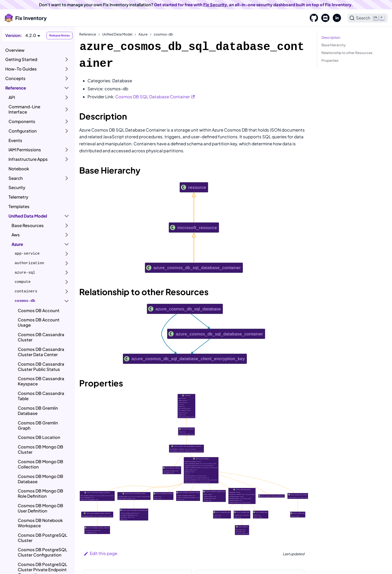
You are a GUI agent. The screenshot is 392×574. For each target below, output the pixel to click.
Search (16, 178)
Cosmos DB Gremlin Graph (38, 425)
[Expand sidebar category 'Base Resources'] (67, 225)
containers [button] (26, 291)
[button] (33, 35)
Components (22, 121)
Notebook (19, 169)
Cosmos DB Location (39, 437)
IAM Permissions (25, 150)
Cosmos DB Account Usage (39, 322)
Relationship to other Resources (347, 53)
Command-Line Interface (24, 109)
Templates (19, 206)
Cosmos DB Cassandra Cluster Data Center (41, 352)
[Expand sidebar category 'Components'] (67, 122)
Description (331, 37)
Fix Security (215, 5)
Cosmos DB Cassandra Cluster (41, 337)
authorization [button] (29, 263)
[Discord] (324, 18)
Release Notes (59, 35)
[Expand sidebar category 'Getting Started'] (67, 60)
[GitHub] (312, 18)
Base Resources (28, 225)
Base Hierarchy (333, 45)
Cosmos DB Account (39, 311)
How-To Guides (21, 69)
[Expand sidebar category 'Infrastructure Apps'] (67, 159)
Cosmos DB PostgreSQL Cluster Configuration (42, 552)
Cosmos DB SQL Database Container (155, 97)
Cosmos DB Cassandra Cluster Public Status (41, 367)
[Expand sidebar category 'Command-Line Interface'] (67, 109)
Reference (16, 88)
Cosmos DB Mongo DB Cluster (40, 449)
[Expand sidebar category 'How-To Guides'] (67, 69)
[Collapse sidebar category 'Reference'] (67, 88)
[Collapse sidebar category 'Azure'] (67, 244)
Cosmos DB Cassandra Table (41, 396)
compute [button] (23, 282)
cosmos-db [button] (25, 301)
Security (17, 187)
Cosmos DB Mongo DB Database (40, 479)
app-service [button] (27, 254)
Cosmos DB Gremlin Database (38, 411)
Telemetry (18, 197)
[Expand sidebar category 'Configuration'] (67, 131)
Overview (15, 50)
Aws (16, 235)
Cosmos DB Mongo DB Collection (40, 464)
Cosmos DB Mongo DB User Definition (40, 508)
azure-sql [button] (25, 273)
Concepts (15, 78)
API (12, 97)
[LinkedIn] (335, 18)
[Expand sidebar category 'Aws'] (67, 235)
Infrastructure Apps (28, 159)
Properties (330, 60)
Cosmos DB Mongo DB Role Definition (40, 493)
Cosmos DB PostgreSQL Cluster (42, 538)
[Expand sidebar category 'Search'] (67, 178)
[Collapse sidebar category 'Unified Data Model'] (67, 216)
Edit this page (100, 553)
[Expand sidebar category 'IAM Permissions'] (67, 150)
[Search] (368, 18)
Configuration (23, 131)
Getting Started (21, 59)
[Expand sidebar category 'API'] (67, 97)
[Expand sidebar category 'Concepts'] (67, 79)
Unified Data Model (28, 216)
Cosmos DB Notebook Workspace (40, 523)
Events (15, 140)
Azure (17, 244)
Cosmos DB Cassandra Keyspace (41, 381)
